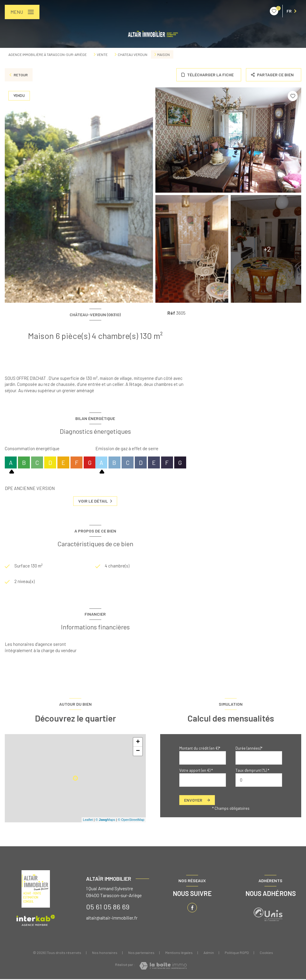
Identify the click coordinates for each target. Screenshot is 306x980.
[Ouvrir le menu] (22, 12)
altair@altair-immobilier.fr (112, 919)
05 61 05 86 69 (108, 907)
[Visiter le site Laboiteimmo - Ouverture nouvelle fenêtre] (163, 967)
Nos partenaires (141, 953)
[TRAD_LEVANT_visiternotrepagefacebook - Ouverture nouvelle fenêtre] (192, 909)
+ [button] (138, 743)
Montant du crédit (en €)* (200, 749)
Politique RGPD (237, 953)
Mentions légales (179, 953)
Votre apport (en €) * (196, 771)
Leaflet (88, 821)
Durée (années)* (249, 749)
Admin (209, 953)
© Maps (105, 821)
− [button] (138, 752)
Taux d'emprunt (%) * (252, 771)
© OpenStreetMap (131, 821)
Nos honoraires (105, 953)
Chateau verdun (133, 54)
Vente (102, 54)
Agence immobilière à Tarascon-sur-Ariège (48, 54)
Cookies (266, 953)
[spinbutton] (259, 781)
